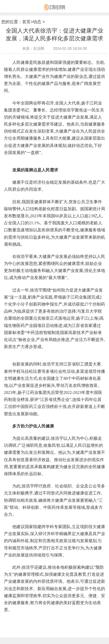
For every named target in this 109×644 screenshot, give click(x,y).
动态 (37, 22)
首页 (26, 22)
